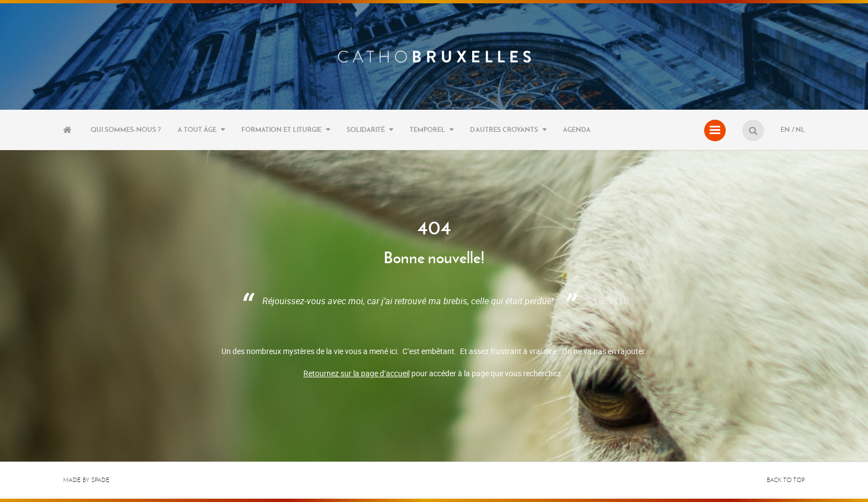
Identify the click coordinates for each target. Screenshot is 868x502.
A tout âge (197, 129)
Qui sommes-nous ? (126, 129)
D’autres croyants (504, 129)
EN (785, 129)
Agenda (577, 129)
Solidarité (366, 129)
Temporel (427, 129)
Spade (100, 480)
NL (800, 129)
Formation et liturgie (281, 129)
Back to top (786, 480)
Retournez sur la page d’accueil (356, 373)
